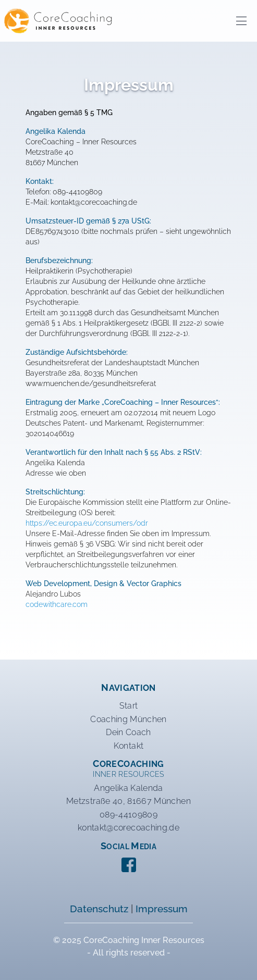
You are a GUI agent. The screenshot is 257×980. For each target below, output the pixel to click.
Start (129, 706)
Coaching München (128, 719)
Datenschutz (99, 909)
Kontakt (128, 746)
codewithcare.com (57, 604)
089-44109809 (128, 815)
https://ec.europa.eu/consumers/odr (87, 523)
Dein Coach (128, 732)
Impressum (162, 909)
